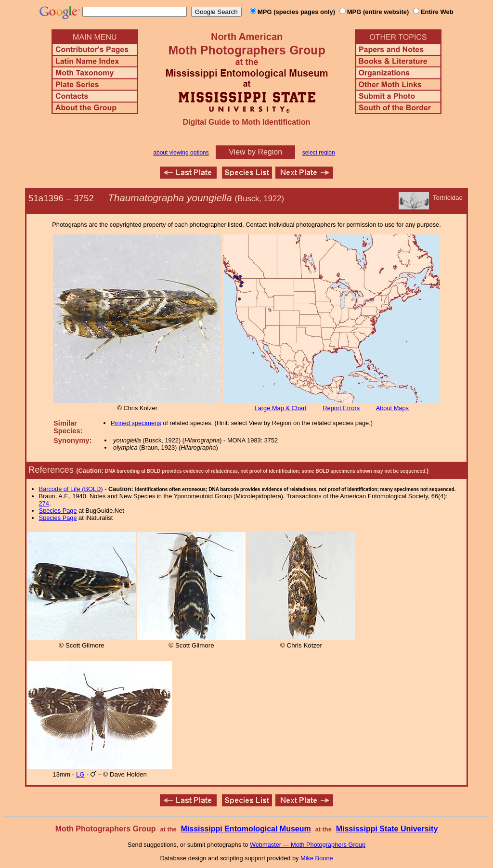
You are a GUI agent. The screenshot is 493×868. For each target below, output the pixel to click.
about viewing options (181, 153)
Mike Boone (317, 858)
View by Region (255, 152)
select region (319, 153)
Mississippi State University (387, 829)
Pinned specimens (136, 423)
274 (44, 503)
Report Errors (341, 408)
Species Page (58, 511)
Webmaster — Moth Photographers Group (308, 845)
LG (80, 774)
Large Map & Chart (281, 408)
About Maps (392, 408)
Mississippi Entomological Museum (246, 829)
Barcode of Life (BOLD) (71, 489)
